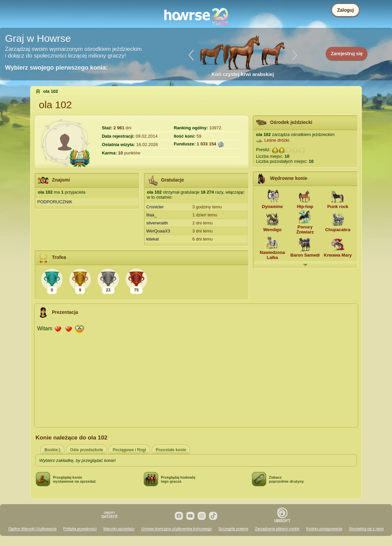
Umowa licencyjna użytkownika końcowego (176, 529)
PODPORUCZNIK (55, 202)
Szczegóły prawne (233, 529)
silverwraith (157, 223)
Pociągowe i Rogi (129, 450)
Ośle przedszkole (86, 450)
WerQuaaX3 (158, 231)
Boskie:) (52, 450)
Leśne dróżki (277, 140)
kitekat (153, 239)
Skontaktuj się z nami (366, 529)
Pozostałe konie (171, 450)
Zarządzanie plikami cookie (277, 529)
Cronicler (155, 207)
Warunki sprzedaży (119, 529)
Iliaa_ (152, 215)
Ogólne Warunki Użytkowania (32, 529)
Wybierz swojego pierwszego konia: (56, 68)
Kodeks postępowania (324, 529)
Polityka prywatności (80, 529)
